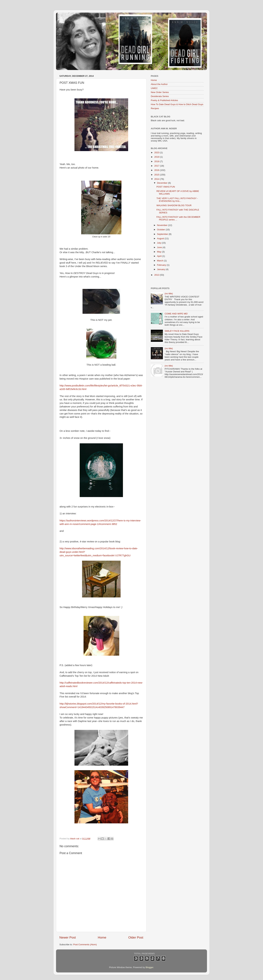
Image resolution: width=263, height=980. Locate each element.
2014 (157, 179)
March (160, 261)
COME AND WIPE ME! (176, 314)
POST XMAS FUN (166, 187)
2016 (157, 170)
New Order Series (160, 92)
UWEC (154, 88)
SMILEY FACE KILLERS (177, 331)
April (160, 256)
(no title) (169, 294)
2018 (157, 161)
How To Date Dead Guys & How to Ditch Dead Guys (177, 104)
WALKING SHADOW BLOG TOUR (174, 205)
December (163, 183)
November (163, 225)
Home (102, 937)
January (161, 269)
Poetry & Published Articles (164, 100)
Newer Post (68, 937)
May (159, 252)
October (161, 230)
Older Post (136, 937)
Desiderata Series (160, 96)
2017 (157, 166)
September (163, 234)
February (162, 265)
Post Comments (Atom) (85, 944)
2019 (157, 157)
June (160, 247)
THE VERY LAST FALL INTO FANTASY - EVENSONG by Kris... (177, 200)
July (159, 243)
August (161, 238)
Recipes (155, 108)
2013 (157, 275)
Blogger (149, 967)
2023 (157, 153)
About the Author (159, 84)
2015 (157, 175)
